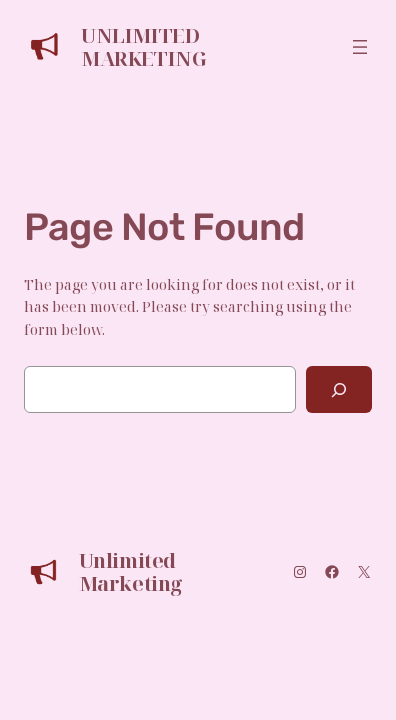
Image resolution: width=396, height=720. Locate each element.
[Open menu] (360, 47)
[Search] (339, 389)
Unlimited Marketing (143, 47)
